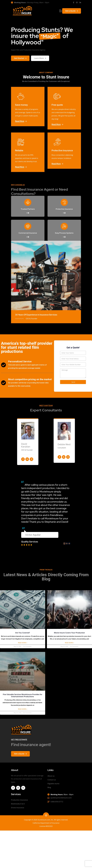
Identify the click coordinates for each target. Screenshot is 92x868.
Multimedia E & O (18, 804)
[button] (64, 544)
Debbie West (64, 444)
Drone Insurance (18, 808)
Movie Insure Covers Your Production (69, 633)
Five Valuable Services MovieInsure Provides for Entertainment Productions (23, 695)
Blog (49, 787)
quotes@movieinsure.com (61, 798)
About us (51, 776)
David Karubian (26, 445)
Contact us (52, 780)
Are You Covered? (23, 633)
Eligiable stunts (53, 784)
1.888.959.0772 (57, 802)
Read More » (23, 643)
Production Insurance (19, 800)
